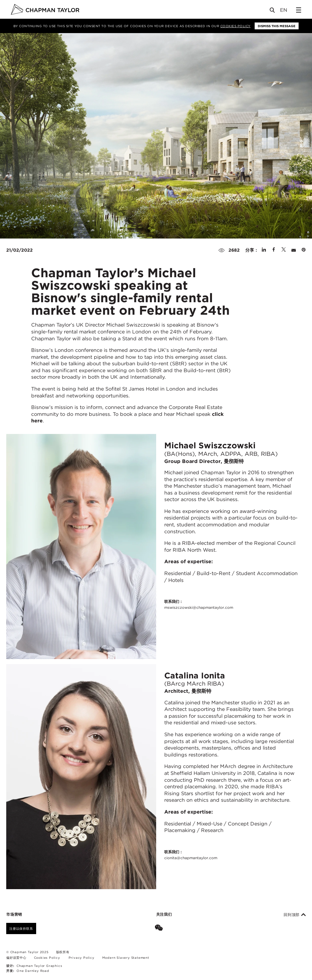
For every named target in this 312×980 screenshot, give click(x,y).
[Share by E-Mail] (294, 250)
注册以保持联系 (21, 928)
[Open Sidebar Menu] (299, 10)
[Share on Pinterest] (304, 250)
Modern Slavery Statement (126, 958)
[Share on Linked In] (264, 250)
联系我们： (199, 605)
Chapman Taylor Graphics (39, 966)
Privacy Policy (82, 958)
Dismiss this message (277, 26)
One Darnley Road (33, 971)
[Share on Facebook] (274, 250)
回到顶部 (295, 915)
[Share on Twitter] (284, 250)
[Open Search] (273, 11)
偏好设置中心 (16, 958)
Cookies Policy (235, 26)
